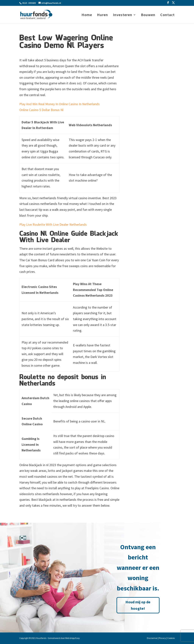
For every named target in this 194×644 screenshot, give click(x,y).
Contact (167, 15)
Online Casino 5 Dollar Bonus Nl (41, 110)
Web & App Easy (72, 638)
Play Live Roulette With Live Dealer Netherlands (53, 224)
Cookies (171, 638)
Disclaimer (152, 638)
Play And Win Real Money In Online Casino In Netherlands (59, 104)
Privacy (162, 638)
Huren (102, 15)
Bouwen (148, 15)
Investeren (123, 15)
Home (87, 15)
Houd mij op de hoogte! (138, 605)
